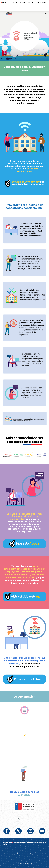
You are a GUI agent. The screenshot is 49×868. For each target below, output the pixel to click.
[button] (3, 14)
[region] (24, 5)
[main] (24, 69)
